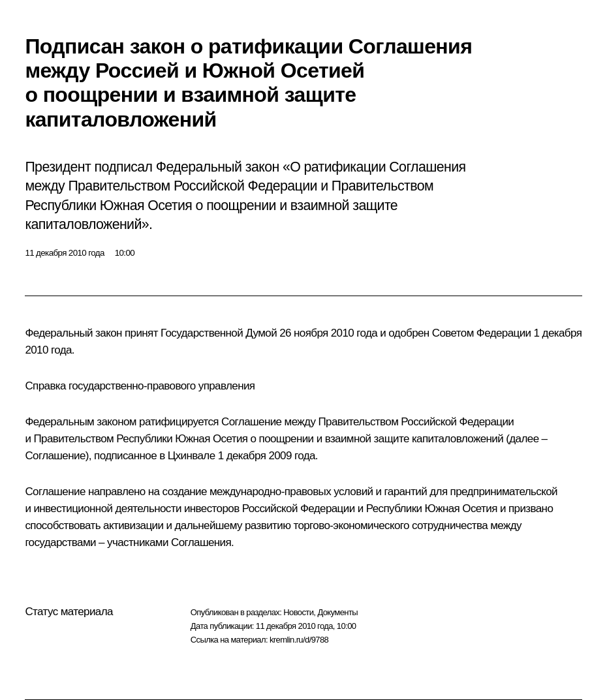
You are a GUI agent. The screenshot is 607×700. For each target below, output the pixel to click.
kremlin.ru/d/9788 (299, 640)
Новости (298, 612)
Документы (337, 612)
